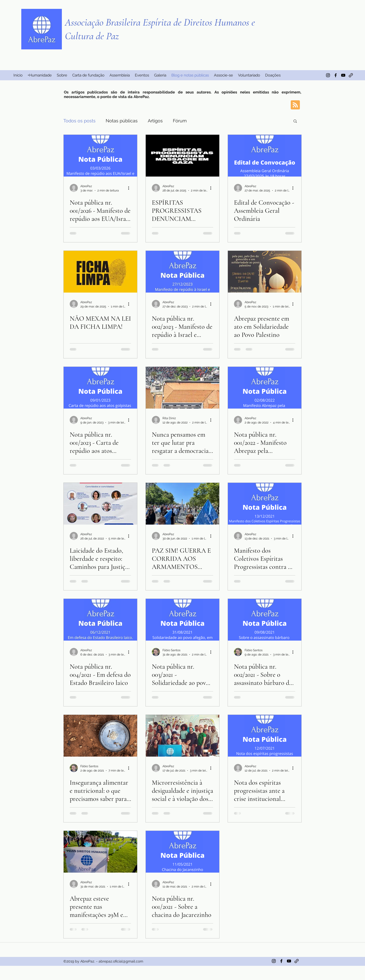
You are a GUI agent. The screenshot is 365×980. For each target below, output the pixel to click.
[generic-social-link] (351, 75)
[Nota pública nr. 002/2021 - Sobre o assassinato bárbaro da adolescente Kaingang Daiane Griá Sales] (265, 620)
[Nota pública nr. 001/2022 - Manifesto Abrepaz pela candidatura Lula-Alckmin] (265, 388)
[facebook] (336, 75)
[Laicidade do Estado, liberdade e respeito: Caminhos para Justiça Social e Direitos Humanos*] (100, 504)
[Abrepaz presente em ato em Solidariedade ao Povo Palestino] (265, 272)
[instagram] (328, 75)
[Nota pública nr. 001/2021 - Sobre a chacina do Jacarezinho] (182, 852)
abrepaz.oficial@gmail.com (121, 961)
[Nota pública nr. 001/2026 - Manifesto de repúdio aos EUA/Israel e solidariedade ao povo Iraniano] (100, 156)
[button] (295, 121)
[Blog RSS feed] (295, 105)
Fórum (180, 121)
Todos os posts (79, 121)
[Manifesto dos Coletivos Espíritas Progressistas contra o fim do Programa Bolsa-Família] (265, 504)
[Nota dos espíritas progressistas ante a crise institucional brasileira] (265, 736)
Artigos (155, 121)
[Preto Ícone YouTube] (343, 75)
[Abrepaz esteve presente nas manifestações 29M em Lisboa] (100, 852)
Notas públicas (122, 121)
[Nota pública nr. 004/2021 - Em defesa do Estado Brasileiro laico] (100, 620)
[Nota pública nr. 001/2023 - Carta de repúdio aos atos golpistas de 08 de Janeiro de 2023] (100, 388)
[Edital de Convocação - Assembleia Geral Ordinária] (265, 156)
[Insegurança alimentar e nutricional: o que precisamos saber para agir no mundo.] (100, 736)
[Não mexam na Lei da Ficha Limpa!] (100, 272)
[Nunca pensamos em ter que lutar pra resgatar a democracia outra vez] (182, 388)
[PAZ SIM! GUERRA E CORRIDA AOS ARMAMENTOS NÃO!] (182, 504)
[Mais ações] (130, 188)
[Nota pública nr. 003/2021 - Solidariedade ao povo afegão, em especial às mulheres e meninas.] (182, 620)
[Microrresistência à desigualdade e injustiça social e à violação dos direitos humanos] (182, 736)
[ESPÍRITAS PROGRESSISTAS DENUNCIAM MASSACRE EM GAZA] (182, 156)
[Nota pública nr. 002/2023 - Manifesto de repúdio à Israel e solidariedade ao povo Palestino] (182, 272)
